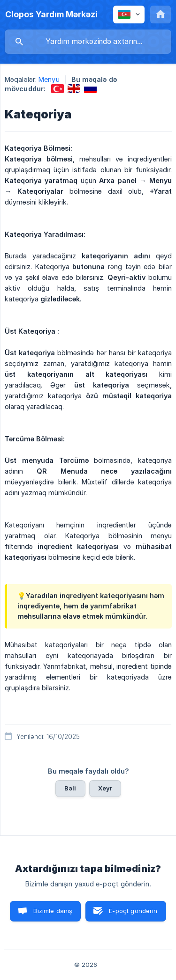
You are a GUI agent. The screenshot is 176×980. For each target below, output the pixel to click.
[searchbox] (88, 42)
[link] (57, 89)
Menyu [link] (49, 79)
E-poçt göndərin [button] (133, 911)
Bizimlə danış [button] (53, 911)
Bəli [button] (70, 788)
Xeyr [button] (105, 788)
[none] (51, 15)
